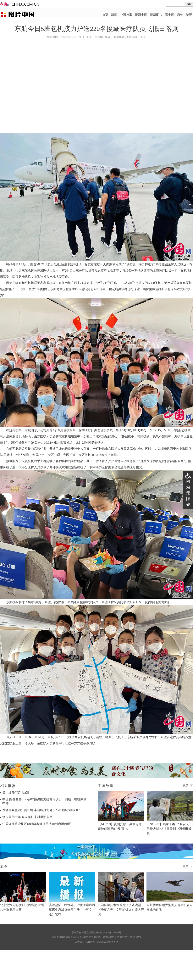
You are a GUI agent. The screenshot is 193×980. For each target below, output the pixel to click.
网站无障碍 (188, 493)
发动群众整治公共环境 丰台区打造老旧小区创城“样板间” (41, 810)
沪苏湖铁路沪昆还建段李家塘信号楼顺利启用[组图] (37, 824)
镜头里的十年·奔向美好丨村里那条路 (27, 817)
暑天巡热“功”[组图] (16, 792)
